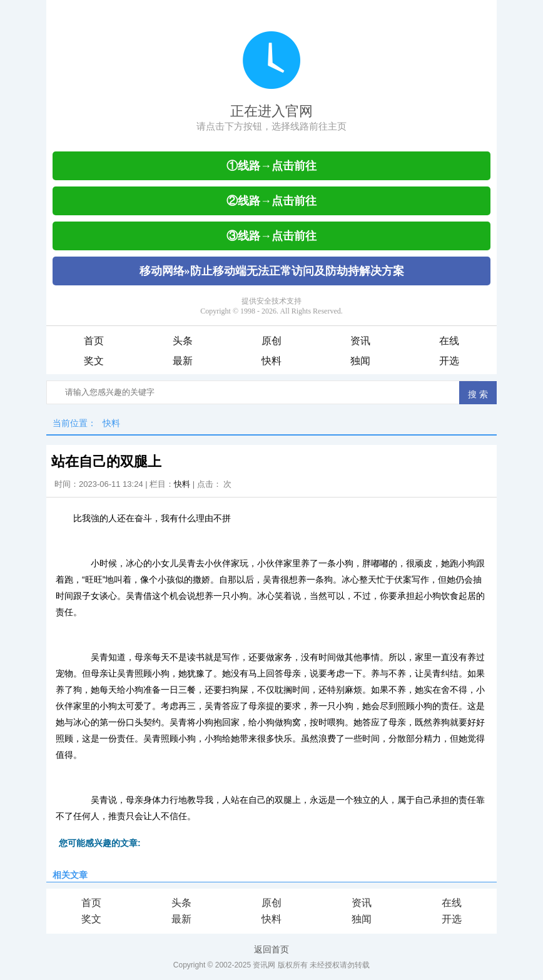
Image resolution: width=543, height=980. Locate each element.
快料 (271, 361)
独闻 (360, 361)
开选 (449, 361)
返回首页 (271, 949)
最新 (183, 361)
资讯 (360, 341)
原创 (271, 341)
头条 (183, 341)
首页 (94, 341)
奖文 (94, 361)
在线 (449, 341)
